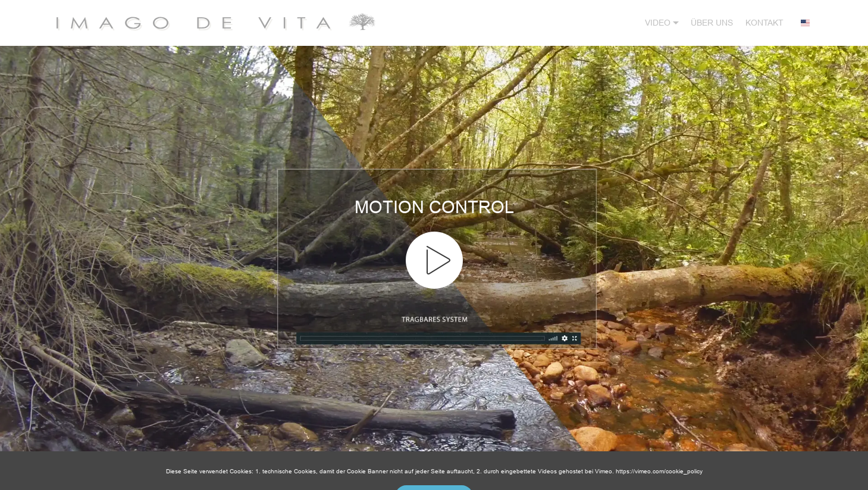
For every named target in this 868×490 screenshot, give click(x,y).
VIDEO (658, 23)
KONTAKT (764, 23)
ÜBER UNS (712, 23)
